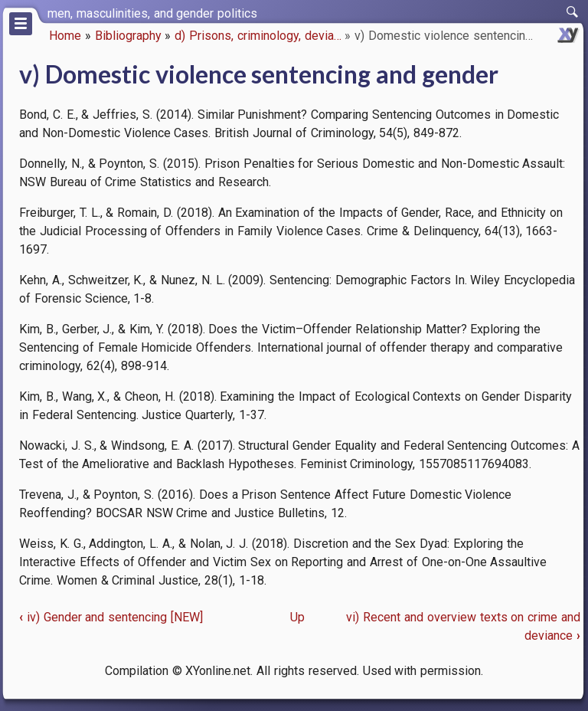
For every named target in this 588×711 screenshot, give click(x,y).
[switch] (573, 12)
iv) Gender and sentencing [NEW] (111, 617)
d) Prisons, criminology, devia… (258, 36)
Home (65, 36)
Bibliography (128, 36)
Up (297, 617)
